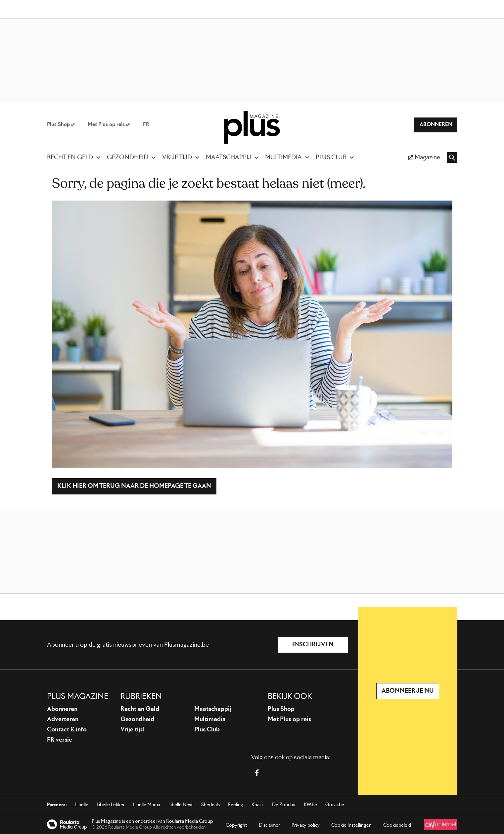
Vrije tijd (132, 730)
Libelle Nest (181, 805)
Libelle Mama (147, 805)
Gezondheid (137, 719)
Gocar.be (335, 805)
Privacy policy (306, 825)
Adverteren (63, 719)
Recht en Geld (140, 709)
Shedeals (210, 805)
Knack (258, 805)
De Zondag (284, 805)
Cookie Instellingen (351, 825)
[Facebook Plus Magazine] (257, 773)
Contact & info (67, 730)
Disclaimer (269, 825)
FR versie (60, 740)
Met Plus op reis (289, 719)
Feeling (236, 805)
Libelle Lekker (111, 805)
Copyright (236, 825)
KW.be (310, 805)
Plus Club (207, 730)
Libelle (82, 805)
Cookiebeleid (397, 825)
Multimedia (210, 719)
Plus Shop (281, 709)
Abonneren (62, 709)
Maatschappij (213, 709)
